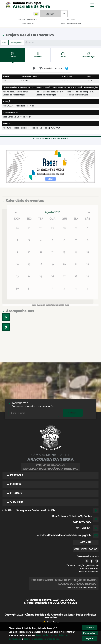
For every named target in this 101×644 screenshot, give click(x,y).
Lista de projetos (16, 43)
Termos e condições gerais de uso (83, 565)
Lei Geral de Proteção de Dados (82, 588)
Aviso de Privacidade (89, 572)
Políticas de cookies (89, 569)
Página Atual (30, 43)
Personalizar (90, 633)
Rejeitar (90, 638)
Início (4, 43)
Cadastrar (73, 413)
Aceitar (90, 628)
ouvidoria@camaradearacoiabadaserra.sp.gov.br (64, 535)
